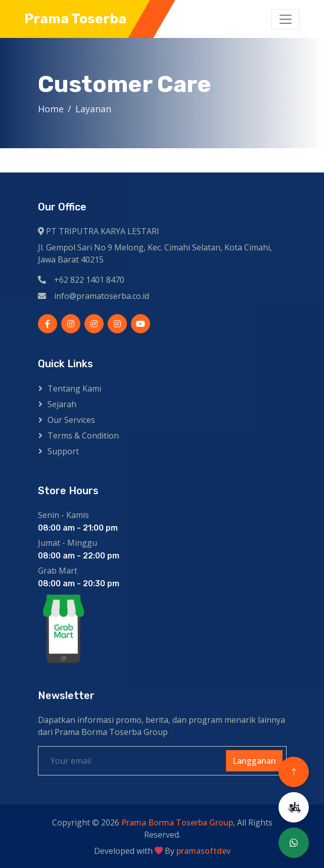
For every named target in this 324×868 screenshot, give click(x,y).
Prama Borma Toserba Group (177, 822)
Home (53, 109)
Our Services (71, 420)
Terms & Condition (83, 436)
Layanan (96, 109)
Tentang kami (74, 388)
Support (63, 451)
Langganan (254, 761)
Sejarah (62, 404)
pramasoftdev (203, 851)
